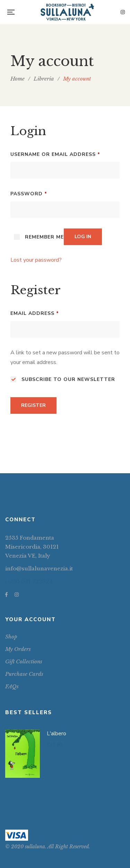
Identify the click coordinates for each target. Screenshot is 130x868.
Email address (35, 313)
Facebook (6, 595)
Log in (83, 237)
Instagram (123, 12)
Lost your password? (36, 260)
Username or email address (55, 154)
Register (33, 405)
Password (29, 193)
